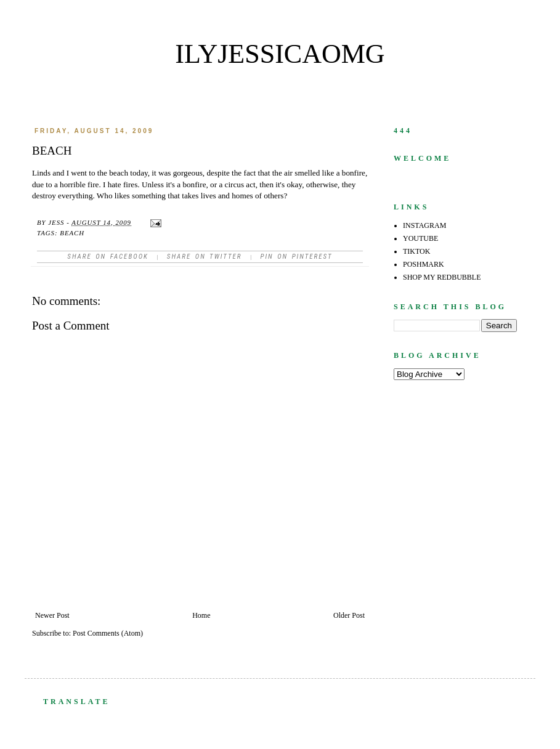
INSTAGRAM (424, 225)
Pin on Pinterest (296, 257)
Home (201, 615)
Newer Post (52, 615)
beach (72, 233)
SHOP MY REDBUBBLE (442, 277)
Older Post (349, 615)
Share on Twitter (205, 257)
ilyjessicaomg (280, 54)
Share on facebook (108, 257)
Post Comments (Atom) (108, 633)
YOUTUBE (420, 238)
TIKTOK (416, 251)
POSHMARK (424, 264)
